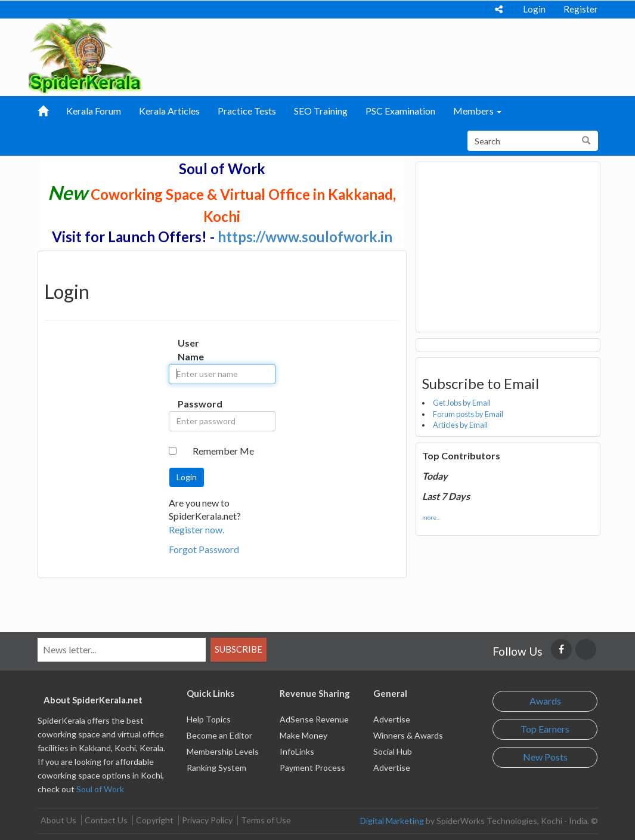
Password (187, 404)
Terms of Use (266, 820)
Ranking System (216, 768)
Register (581, 9)
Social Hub (393, 751)
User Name (187, 350)
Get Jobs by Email (462, 403)
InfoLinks (297, 751)
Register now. (196, 529)
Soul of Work (100, 789)
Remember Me (223, 451)
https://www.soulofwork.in (305, 237)
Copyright (155, 820)
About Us (58, 820)
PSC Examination (400, 111)
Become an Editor (219, 735)
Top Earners (545, 729)
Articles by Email (460, 425)
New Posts (545, 757)
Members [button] (477, 111)
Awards (545, 701)
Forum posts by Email (468, 414)
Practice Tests (247, 111)
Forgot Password (204, 549)
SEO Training (321, 111)
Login (534, 9)
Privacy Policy (207, 820)
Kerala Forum (94, 111)
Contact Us (106, 820)
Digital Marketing (392, 821)
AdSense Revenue (314, 719)
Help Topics (209, 719)
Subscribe (238, 649)
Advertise (392, 719)
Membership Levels (223, 751)
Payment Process (312, 768)
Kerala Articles (169, 111)
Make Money (303, 735)
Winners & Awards (408, 735)
